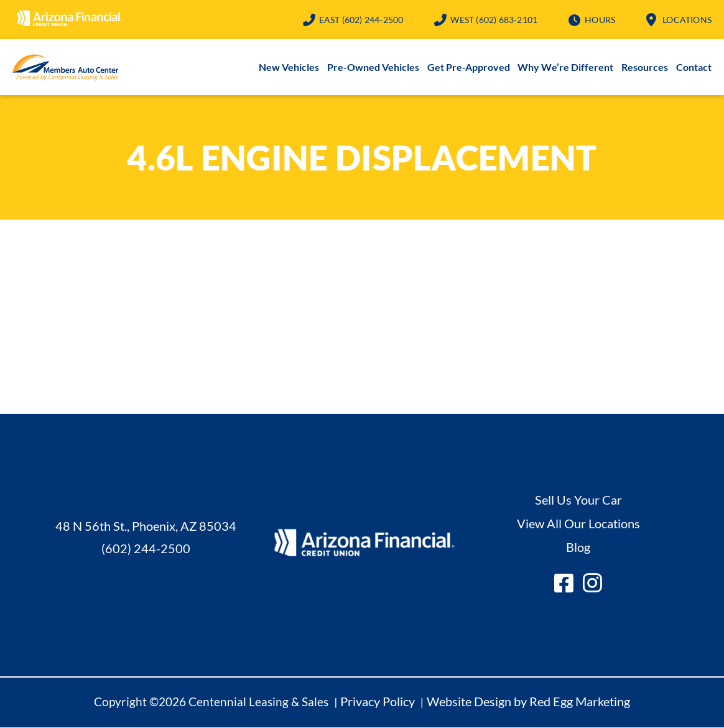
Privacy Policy (378, 702)
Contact (694, 68)
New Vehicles (289, 68)
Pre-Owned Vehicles (373, 68)
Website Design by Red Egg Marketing (528, 702)
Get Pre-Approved (469, 68)
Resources (645, 68)
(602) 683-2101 (494, 20)
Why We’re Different (565, 68)
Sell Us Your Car (578, 500)
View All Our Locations (578, 524)
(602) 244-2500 (361, 20)
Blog (578, 548)
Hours (600, 20)
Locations (687, 20)
